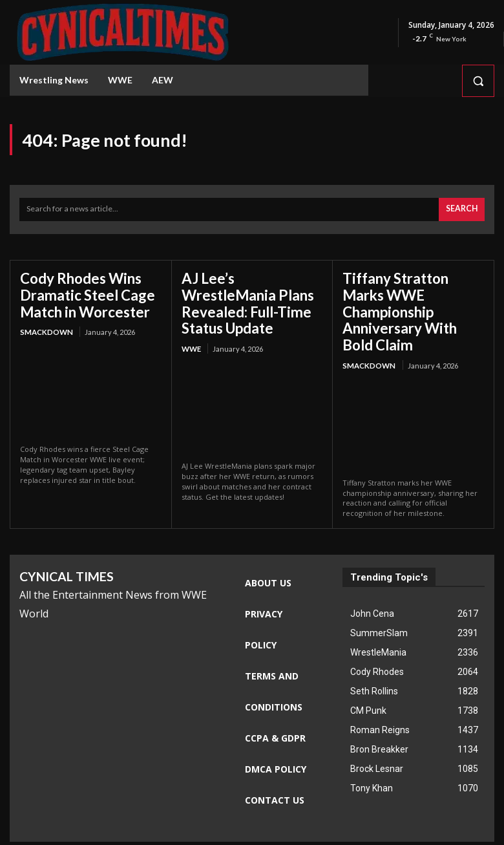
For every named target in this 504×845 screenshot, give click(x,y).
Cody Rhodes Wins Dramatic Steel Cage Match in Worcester (81, 291)
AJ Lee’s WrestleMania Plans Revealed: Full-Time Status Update (248, 291)
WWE (191, 326)
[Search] (462, 209)
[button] (478, 81)
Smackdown (45, 326)
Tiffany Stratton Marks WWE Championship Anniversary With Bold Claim (412, 298)
